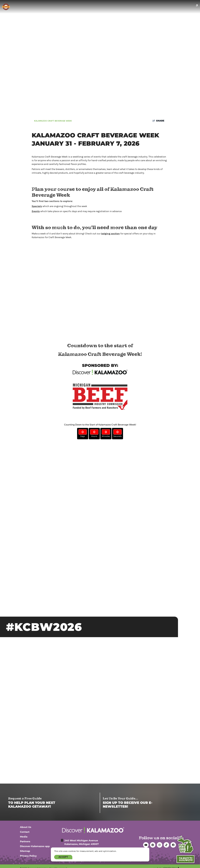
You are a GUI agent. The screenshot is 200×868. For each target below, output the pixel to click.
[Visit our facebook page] (173, 845)
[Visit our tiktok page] (166, 845)
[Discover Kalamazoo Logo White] (93, 830)
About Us (26, 827)
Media (24, 837)
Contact (25, 832)
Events (36, 211)
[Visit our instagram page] (160, 845)
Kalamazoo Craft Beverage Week (53, 121)
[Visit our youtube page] (146, 845)
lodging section (110, 234)
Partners (25, 841)
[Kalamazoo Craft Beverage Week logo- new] (6, 7)
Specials (37, 206)
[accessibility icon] (197, 5)
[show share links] (158, 121)
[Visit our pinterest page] (153, 845)
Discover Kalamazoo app (35, 846)
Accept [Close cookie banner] (63, 857)
